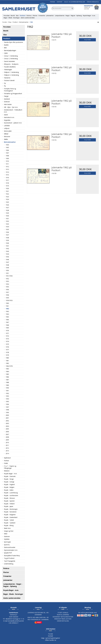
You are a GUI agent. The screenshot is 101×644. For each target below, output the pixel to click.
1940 (7, 243)
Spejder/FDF (8, 553)
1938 (7, 238)
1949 (7, 268)
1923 (7, 197)
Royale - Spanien (9, 501)
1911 (7, 164)
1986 (7, 377)
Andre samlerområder (28, 18)
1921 (7, 191)
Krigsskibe (7, 120)
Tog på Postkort (9, 558)
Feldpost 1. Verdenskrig (11, 72)
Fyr (5, 83)
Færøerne (7, 78)
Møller (6, 139)
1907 (7, 153)
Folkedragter (8, 70)
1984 (7, 372)
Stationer (7, 536)
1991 (7, 391)
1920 (7, 188)
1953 (7, 281)
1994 (7, 399)
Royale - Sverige (9, 482)
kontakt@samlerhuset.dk (16, 621)
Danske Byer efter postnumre (13, 42)
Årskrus (29, 16)
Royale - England (9, 484)
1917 (7, 180)
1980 (7, 358)
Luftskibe (7, 126)
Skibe (6, 534)
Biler (5, 48)
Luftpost (7, 128)
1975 (7, 344)
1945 (7, 257)
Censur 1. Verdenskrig (11, 56)
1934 (7, 227)
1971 (7, 333)
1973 (7, 339)
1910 (7, 161)
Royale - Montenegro (11, 509)
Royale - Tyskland (10, 523)
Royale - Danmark (10, 476)
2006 (7, 432)
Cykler (6, 53)
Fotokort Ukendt (9, 80)
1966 (7, 320)
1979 (7, 355)
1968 (7, 325)
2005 (7, 429)
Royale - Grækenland (11, 517)
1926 (7, 205)
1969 (7, 328)
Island (6, 115)
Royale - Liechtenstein (11, 495)
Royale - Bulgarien (10, 515)
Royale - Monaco (9, 498)
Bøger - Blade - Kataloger (12, 18)
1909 (7, 158)
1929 (7, 213)
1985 (7, 374)
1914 (7, 172)
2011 (7, 445)
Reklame (7, 471)
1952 (7, 279)
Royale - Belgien (9, 487)
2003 (7, 423)
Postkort (23, 16)
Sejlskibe (7, 539)
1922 (7, 194)
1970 (7, 331)
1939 (7, 240)
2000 (7, 415)
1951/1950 (9, 276)
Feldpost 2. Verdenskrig (11, 75)
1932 (7, 221)
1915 (7, 175)
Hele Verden (8, 104)
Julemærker (50, 16)
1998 (7, 410)
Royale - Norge (9, 479)
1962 (7, 309)
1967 (7, 322)
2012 (7, 448)
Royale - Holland (9, 504)
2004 (7, 426)
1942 (7, 249)
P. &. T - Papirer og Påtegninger (10, 467)
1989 (7, 385)
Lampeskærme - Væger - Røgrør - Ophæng (68, 16)
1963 (7, 311)
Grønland (7, 99)
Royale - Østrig (9, 525)
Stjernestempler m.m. (11, 550)
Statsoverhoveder (10, 547)
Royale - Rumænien (10, 512)
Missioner (7, 136)
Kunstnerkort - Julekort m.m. (13, 123)
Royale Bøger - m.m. (89, 16)
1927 (7, 208)
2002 (7, 421)
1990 (7, 388)
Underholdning (9, 564)
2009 (7, 440)
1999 (7, 412)
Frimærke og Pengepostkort (13, 94)
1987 (7, 380)
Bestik (13, 16)
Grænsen (7, 102)
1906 (7, 150)
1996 (7, 404)
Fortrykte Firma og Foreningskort (10, 90)
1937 (7, 235)
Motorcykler (8, 131)
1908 (7, 156)
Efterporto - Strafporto (11, 64)
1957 (7, 292)
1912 (7, 167)
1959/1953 (9, 300)
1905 (7, 147)
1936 (7, 232)
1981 (7, 361)
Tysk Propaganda (10, 561)
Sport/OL (7, 545)
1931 (7, 219)
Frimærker (42, 16)
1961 (7, 306)
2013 (7, 451)
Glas (17, 16)
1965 (7, 317)
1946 (7, 260)
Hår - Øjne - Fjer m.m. (11, 107)
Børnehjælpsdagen (10, 50)
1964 (7, 314)
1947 (7, 262)
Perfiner (6, 461)
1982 (7, 363)
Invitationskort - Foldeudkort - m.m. (13, 111)
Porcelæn (7, 16)
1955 (7, 287)
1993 (7, 396)
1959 (7, 298)
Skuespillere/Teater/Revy (12, 556)
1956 (7, 290)
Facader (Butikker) (10, 67)
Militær (6, 134)
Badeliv (6, 45)
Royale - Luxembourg (11, 493)
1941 (7, 246)
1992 (7, 393)
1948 (7, 265)
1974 (7, 341)
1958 (7, 295)
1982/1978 (9, 366)
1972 (7, 336)
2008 (7, 437)
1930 (7, 216)
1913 (7, 169)
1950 (7, 270)
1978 (7, 352)
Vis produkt (87, 40)
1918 (7, 183)
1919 (7, 186)
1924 (7, 199)
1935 (7, 229)
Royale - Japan (9, 506)
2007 (7, 434)
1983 (7, 369)
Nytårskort (7, 458)
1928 (7, 210)
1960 (7, 303)
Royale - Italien (9, 490)
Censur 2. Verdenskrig (11, 59)
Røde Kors (7, 528)
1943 (7, 251)
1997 (7, 407)
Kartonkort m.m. (9, 117)
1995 (7, 401)
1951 (7, 273)
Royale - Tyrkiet (9, 520)
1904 (7, 145)
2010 (7, 442)
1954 (7, 284)
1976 (7, 347)
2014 (7, 453)
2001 (7, 418)
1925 (7, 202)
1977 (7, 350)
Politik (6, 463)
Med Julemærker (10, 142)
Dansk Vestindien (9, 61)
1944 (7, 254)
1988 (7, 382)
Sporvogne (7, 542)
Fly (5, 86)
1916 (7, 178)
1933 (7, 224)
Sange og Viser (9, 531)
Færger (6, 96)
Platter (35, 16)
